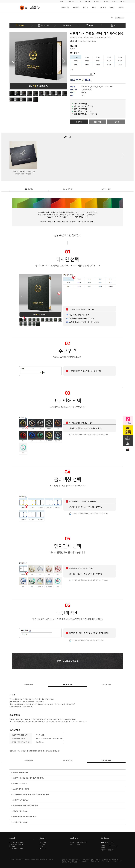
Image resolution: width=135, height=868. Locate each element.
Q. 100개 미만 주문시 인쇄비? (20, 789)
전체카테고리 (65, 7)
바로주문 (79, 122)
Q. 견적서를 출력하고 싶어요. (20, 772)
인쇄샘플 (121, 7)
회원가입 (87, 1)
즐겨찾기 (123, 1)
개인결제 (115, 1)
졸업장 (94, 7)
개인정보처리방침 (19, 859)
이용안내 (51, 859)
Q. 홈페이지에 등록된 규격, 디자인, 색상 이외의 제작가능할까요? (30, 794)
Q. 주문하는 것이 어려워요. (19, 783)
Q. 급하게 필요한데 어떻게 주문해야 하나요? (24, 817)
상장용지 (85, 7)
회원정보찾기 (97, 1)
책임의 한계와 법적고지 (42, 859)
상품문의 (116, 122)
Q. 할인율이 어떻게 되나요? (19, 822)
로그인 (80, 1)
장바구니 (106, 1)
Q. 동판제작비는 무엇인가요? (20, 800)
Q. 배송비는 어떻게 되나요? (19, 811)
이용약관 (12, 859)
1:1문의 (43, 848)
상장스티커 (103, 7)
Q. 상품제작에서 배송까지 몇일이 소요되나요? (25, 805)
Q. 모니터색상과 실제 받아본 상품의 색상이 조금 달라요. (28, 778)
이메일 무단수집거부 (30, 859)
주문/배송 (43, 842)
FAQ (42, 846)
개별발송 (112, 7)
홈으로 (62, 1)
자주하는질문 (71, 1)
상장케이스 (76, 7)
